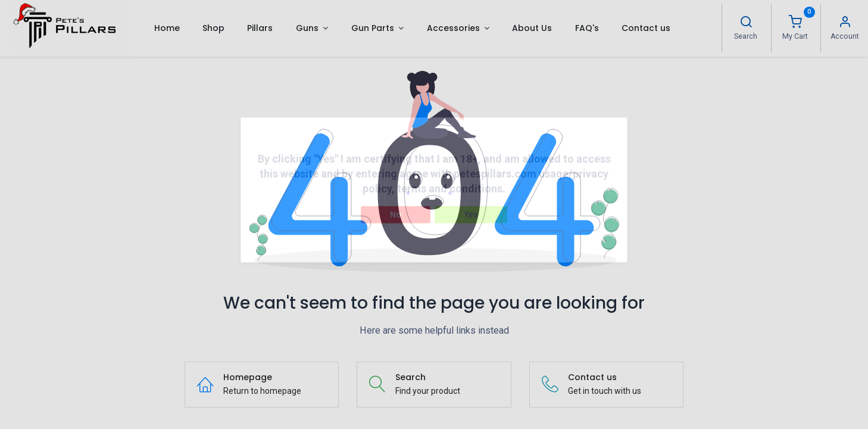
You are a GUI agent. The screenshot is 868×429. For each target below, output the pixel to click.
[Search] (746, 23)
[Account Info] (845, 23)
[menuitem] (166, 28)
